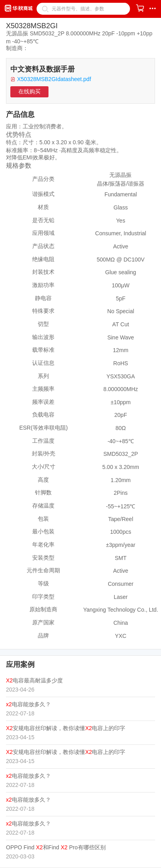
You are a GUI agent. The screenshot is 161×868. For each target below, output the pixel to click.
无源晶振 (120, 175)
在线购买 (29, 91)
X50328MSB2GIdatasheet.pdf (54, 79)
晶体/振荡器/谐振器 (121, 184)
